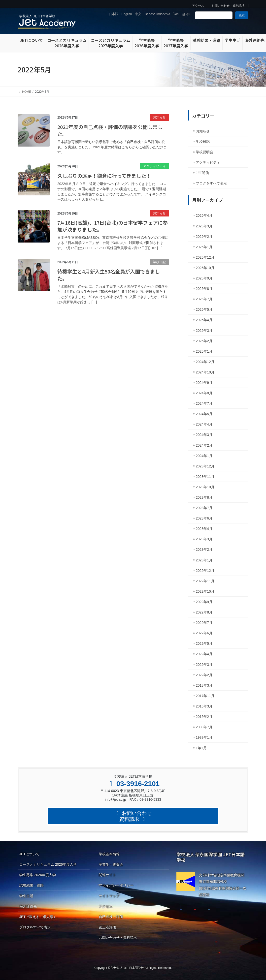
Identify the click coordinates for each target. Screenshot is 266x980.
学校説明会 (204, 152)
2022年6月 (204, 633)
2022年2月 (204, 675)
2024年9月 (204, 383)
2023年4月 (204, 529)
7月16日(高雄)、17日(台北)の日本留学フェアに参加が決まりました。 (113, 226)
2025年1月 (204, 351)
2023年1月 (204, 560)
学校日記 (159, 262)
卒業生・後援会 (111, 864)
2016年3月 (204, 706)
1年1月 (201, 748)
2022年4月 (204, 654)
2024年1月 (204, 456)
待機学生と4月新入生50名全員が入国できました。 (109, 275)
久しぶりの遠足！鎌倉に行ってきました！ (104, 176)
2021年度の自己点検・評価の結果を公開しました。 (110, 130)
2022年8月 (204, 612)
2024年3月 (204, 435)
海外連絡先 (28, 906)
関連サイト (107, 875)
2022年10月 (205, 591)
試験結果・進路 (32, 885)
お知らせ (159, 117)
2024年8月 (204, 393)
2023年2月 (204, 550)
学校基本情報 (109, 854)
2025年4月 (204, 320)
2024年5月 (204, 414)
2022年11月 (205, 581)
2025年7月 (204, 299)
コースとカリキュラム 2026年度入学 (48, 864)
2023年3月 (204, 539)
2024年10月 (205, 372)
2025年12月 (205, 257)
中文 (138, 14)
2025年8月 (204, 289)
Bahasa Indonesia (157, 14)
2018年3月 (204, 685)
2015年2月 (204, 717)
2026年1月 (204, 247)
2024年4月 (204, 424)
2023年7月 (204, 508)
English (127, 14)
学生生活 (26, 896)
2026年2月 (204, 237)
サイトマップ (109, 896)
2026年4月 (204, 215)
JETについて (29, 854)
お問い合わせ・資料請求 (228, 6)
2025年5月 (204, 309)
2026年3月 (204, 226)
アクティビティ (154, 166)
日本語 (114, 14)
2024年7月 (204, 403)
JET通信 (202, 173)
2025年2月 (204, 341)
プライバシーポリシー (116, 885)
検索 (242, 15)
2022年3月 (204, 665)
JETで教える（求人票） (38, 917)
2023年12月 (205, 466)
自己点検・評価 (111, 917)
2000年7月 (204, 727)
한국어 (187, 14)
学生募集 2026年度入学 (38, 875)
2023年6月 (204, 518)
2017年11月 (205, 696)
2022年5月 (204, 643)
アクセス (198, 6)
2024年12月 (205, 362)
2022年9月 (204, 602)
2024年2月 (204, 445)
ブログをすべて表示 (211, 183)
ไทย (176, 14)
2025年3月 (204, 331)
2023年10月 (205, 487)
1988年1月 (204, 737)
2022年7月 (204, 623)
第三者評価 (107, 927)
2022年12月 (205, 571)
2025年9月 (204, 278)
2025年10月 (205, 268)
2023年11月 (205, 477)
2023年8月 (204, 497)
